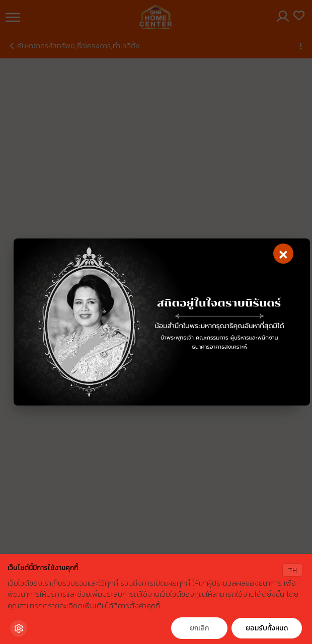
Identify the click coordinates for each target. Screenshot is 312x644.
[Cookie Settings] (19, 628)
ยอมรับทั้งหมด (267, 628)
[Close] (283, 254)
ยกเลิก (199, 628)
